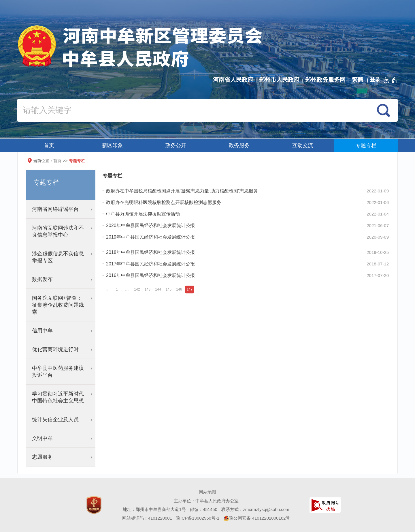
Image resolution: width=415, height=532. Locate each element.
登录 (375, 80)
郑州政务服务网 (325, 80)
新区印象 (112, 145)
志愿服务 (42, 457)
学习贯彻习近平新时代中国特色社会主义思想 (58, 397)
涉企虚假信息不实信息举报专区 (58, 257)
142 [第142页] (137, 289)
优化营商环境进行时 (55, 349)
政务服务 (239, 145)
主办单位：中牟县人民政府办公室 (206, 501)
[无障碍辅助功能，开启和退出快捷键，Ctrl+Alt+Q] (390, 80)
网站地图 (207, 492)
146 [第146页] (179, 289)
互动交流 (303, 145)
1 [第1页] (117, 289)
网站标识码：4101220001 (147, 518)
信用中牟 (42, 331)
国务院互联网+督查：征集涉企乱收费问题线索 (58, 305)
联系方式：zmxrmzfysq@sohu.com (255, 509)
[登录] (375, 80)
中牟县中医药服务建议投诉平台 (58, 372)
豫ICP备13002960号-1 (198, 518)
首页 (49, 145)
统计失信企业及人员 (55, 419)
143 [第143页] (148, 289)
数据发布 (42, 279)
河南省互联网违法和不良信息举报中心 (58, 231)
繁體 (358, 80)
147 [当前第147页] (190, 289)
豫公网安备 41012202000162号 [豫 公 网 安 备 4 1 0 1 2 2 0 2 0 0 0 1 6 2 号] (257, 518)
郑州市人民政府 (279, 80)
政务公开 (176, 145)
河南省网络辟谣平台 (55, 209)
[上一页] (107, 290)
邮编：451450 (204, 509)
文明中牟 (42, 438)
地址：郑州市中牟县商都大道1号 (154, 509)
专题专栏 (366, 145)
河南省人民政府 (233, 80)
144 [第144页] (158, 289)
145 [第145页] (169, 289)
